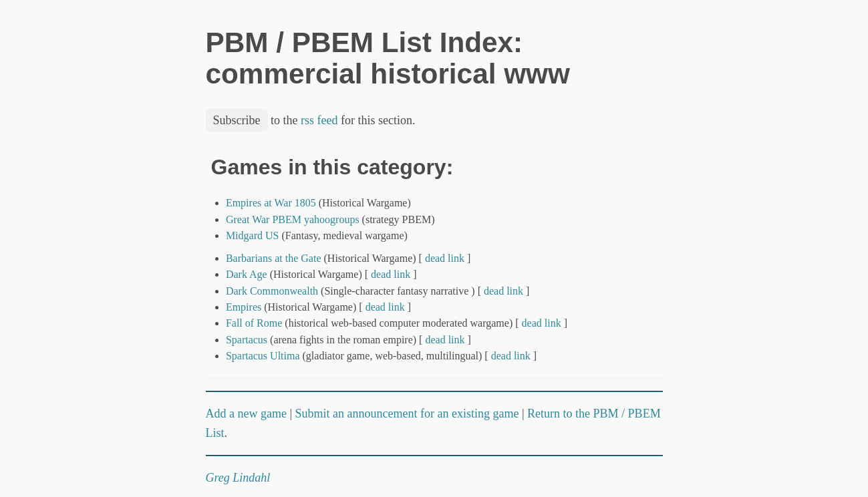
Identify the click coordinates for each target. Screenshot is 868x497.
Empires (244, 307)
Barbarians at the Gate (274, 258)
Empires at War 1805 (271, 203)
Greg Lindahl (238, 478)
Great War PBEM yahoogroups (293, 219)
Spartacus (247, 340)
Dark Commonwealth (272, 291)
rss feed (319, 120)
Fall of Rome (254, 323)
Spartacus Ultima (263, 356)
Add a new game (246, 413)
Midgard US (253, 235)
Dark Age (247, 274)
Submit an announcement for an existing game (407, 413)
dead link (445, 258)
